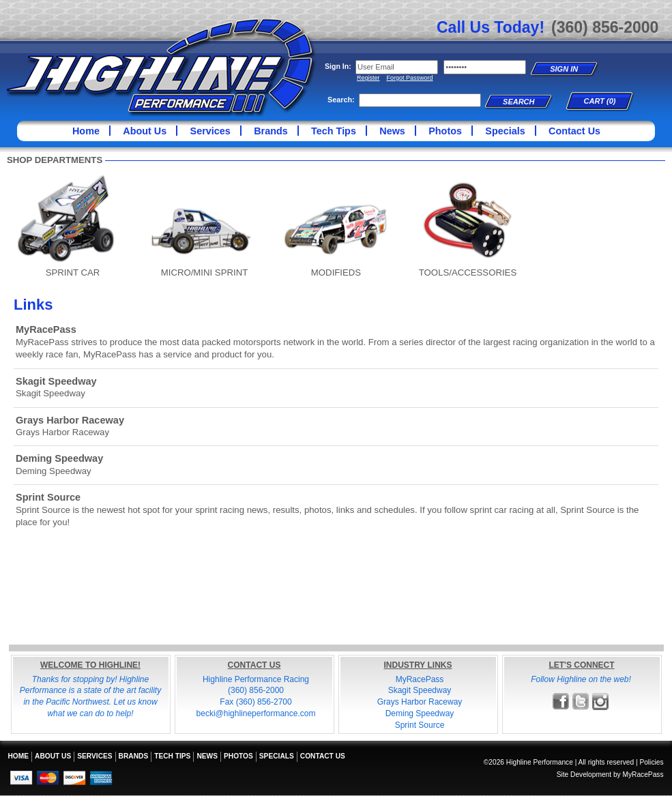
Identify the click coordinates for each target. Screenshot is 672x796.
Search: (341, 100)
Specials (505, 131)
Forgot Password (410, 78)
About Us (145, 131)
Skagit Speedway (56, 381)
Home (86, 131)
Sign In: (338, 66)
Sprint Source (48, 497)
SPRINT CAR (73, 272)
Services (210, 131)
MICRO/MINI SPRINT (204, 272)
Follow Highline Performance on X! (581, 702)
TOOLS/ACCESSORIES (468, 272)
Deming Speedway (59, 458)
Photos (445, 131)
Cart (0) (600, 101)
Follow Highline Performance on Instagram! (601, 702)
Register (368, 78)
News (392, 131)
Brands (271, 131)
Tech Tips (334, 131)
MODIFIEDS (336, 272)
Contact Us (574, 131)
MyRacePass (46, 329)
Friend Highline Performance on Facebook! (561, 702)
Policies (651, 762)
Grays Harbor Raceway (70, 420)
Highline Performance (161, 68)
